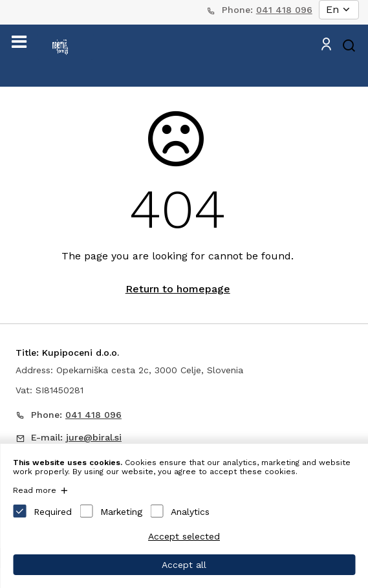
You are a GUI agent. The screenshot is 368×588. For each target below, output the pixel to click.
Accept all (184, 565)
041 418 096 (284, 10)
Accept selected (184, 536)
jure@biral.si (94, 437)
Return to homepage (178, 289)
